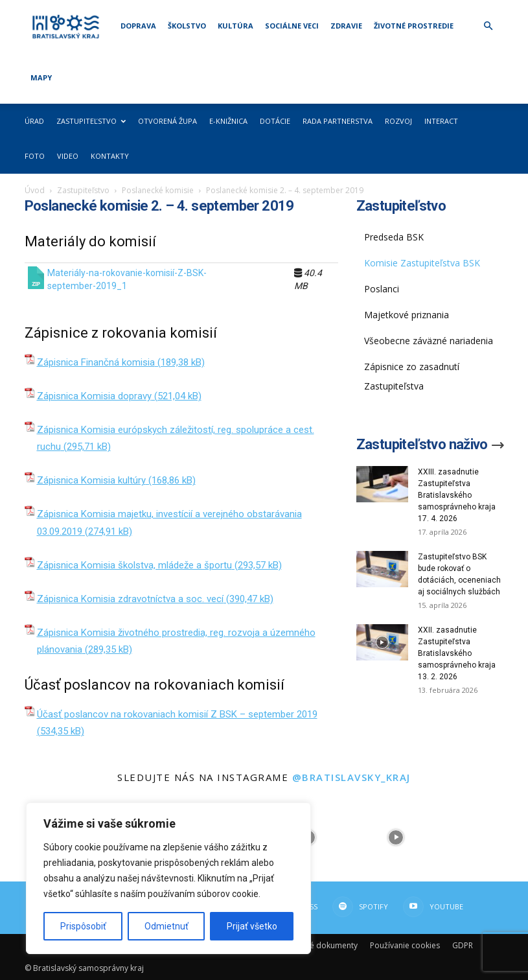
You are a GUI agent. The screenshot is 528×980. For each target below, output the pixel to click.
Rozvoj (398, 121)
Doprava (138, 26)
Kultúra (235, 26)
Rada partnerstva (338, 121)
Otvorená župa (167, 121)
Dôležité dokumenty (321, 945)
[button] (488, 26)
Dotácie (275, 121)
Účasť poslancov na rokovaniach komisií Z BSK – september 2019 (177, 714)
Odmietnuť (166, 926)
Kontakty (110, 156)
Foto (35, 156)
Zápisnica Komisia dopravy (94, 396)
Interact (441, 121)
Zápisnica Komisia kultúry (91, 480)
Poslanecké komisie (158, 190)
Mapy (41, 77)
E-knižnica (228, 121)
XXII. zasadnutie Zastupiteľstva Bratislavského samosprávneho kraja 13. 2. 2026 (457, 653)
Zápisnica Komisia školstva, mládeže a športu (134, 565)
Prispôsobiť (83, 926)
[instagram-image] (396, 837)
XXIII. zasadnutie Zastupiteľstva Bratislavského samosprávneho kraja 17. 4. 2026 (457, 495)
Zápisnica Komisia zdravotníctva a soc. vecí (130, 599)
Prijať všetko (252, 926)
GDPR (463, 945)
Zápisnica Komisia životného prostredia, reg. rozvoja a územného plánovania (176, 641)
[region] (168, 878)
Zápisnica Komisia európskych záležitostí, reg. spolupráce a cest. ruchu (176, 438)
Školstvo (187, 26)
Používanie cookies (405, 945)
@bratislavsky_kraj (351, 777)
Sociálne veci (292, 26)
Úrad (34, 121)
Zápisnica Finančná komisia (96, 362)
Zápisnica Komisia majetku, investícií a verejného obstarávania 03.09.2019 (169, 522)
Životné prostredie (414, 26)
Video (68, 156)
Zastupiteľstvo (91, 121)
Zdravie (346, 26)
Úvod (35, 190)
